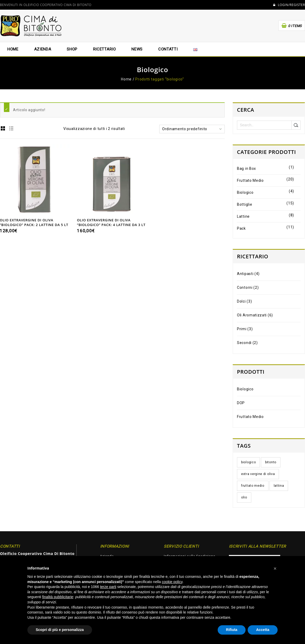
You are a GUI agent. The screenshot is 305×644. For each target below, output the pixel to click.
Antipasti (245, 274)
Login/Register (289, 5)
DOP (241, 403)
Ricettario (105, 49)
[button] (275, 568)
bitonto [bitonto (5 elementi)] (271, 462)
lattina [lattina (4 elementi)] (279, 486)
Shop (72, 49)
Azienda (43, 49)
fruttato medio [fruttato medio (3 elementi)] (253, 486)
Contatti (168, 49)
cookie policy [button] (172, 582)
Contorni (245, 287)
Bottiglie (245, 204)
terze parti (108, 587)
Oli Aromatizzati (252, 315)
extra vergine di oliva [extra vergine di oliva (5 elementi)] (258, 474)
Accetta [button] (263, 630)
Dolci (241, 301)
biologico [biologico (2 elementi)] (248, 462)
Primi (242, 329)
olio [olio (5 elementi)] (244, 497)
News (137, 49)
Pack (241, 228)
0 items (295, 26)
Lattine (243, 216)
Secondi (244, 343)
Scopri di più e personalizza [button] (60, 630)
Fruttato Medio (250, 180)
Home (13, 49)
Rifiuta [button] (232, 630)
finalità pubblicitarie (58, 597)
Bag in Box (246, 168)
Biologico (245, 192)
